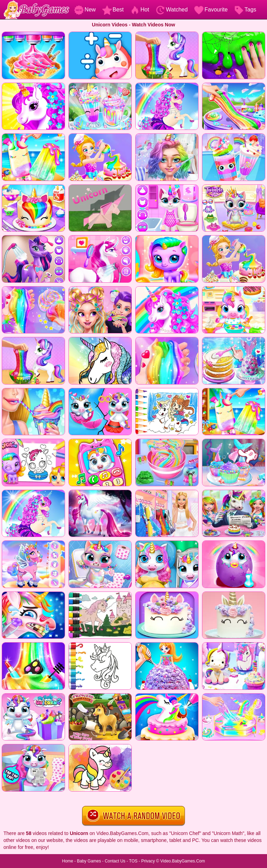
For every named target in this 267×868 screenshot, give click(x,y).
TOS (133, 861)
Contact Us (115, 861)
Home (67, 861)
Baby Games (89, 861)
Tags (245, 10)
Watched (172, 10)
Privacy (148, 861)
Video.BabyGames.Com (183, 861)
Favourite (211, 10)
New (85, 10)
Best (113, 10)
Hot (140, 10)
